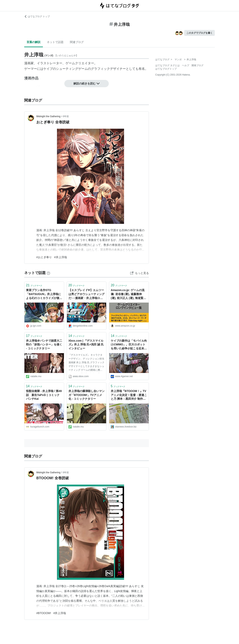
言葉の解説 (34, 42)
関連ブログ (77, 42)
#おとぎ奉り (44, 257)
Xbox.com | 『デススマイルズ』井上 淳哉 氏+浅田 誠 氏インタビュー (86, 345)
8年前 (66, 472)
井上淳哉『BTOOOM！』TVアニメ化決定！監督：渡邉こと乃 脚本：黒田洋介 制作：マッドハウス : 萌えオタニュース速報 (129, 395)
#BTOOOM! (44, 613)
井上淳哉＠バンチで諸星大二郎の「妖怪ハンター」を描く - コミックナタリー (44, 345)
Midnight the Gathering (48, 116)
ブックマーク (34, 285)
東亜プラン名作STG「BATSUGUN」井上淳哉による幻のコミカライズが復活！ (43, 294)
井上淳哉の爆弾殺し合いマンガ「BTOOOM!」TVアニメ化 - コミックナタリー (87, 395)
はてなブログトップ (166, 69)
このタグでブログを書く (199, 33)
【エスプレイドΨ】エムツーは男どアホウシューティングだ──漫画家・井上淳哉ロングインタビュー (87, 294)
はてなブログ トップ (37, 16)
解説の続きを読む (87, 83)
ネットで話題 (55, 42)
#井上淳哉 (61, 257)
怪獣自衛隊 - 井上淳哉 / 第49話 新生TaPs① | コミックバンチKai (44, 395)
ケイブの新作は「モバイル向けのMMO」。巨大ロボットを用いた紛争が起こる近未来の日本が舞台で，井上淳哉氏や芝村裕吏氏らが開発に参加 (129, 345)
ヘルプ (186, 65)
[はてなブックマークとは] (48, 273)
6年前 (66, 116)
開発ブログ (198, 65)
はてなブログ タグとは (167, 65)
